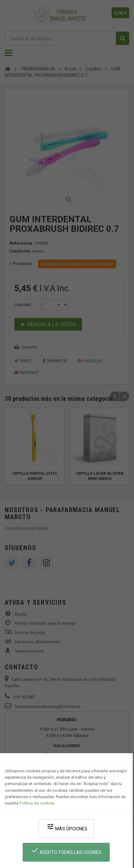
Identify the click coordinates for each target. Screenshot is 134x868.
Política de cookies (37, 803)
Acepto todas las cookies (66, 851)
